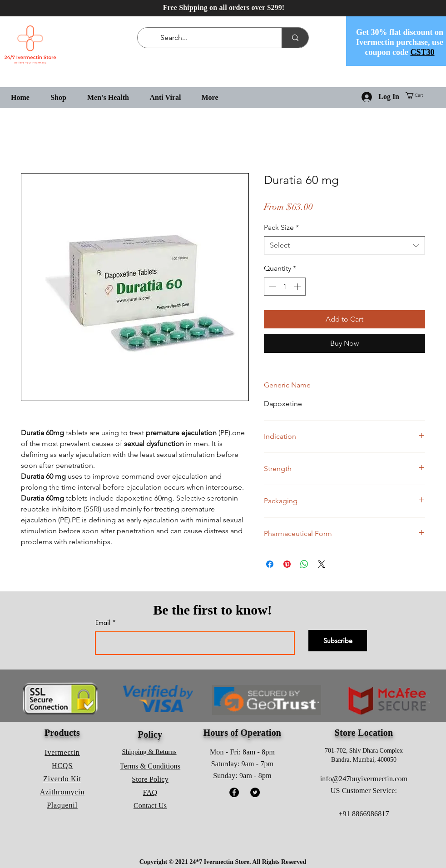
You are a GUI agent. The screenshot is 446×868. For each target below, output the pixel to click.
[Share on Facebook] (270, 564)
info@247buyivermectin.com (364, 779)
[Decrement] (272, 287)
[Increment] (298, 287)
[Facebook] (234, 792)
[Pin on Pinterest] (287, 564)
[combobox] (344, 245)
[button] (418, 95)
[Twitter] (255, 792)
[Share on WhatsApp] (304, 564)
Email (103, 623)
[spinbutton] (285, 287)
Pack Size (281, 227)
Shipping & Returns (149, 752)
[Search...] (211, 38)
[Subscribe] (338, 641)
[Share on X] (322, 564)
